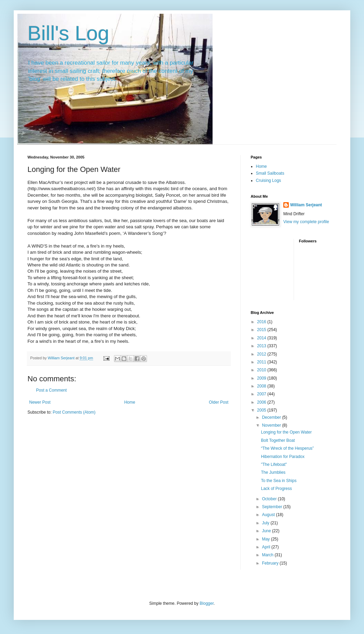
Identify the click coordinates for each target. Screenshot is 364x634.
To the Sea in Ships (279, 481)
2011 (262, 362)
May (266, 539)
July (266, 523)
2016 (262, 322)
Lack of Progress (276, 489)
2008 (262, 386)
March (268, 555)
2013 (262, 346)
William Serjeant (306, 205)
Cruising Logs (268, 181)
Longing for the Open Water (286, 432)
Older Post (219, 402)
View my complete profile (306, 222)
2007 (262, 394)
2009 (262, 378)
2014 (262, 338)
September (273, 507)
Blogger (207, 603)
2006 (262, 402)
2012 (262, 354)
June (267, 531)
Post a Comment (51, 390)
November (272, 425)
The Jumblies (273, 472)
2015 (262, 330)
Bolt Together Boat (278, 440)
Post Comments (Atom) (74, 412)
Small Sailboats (270, 173)
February (271, 563)
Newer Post (40, 402)
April (267, 547)
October (270, 499)
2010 (262, 370)
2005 (262, 410)
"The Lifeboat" (274, 464)
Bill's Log (68, 33)
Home (130, 402)
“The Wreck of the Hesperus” (287, 448)
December (272, 417)
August (269, 515)
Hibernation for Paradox (283, 457)
